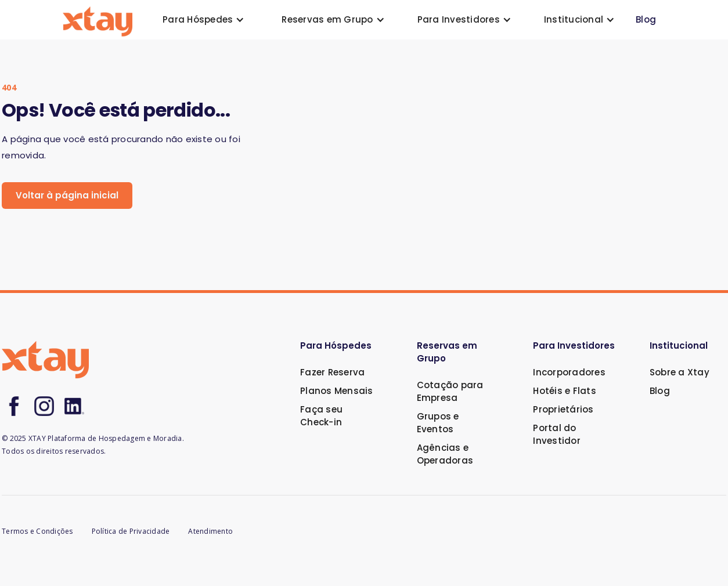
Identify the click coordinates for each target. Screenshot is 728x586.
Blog (646, 19)
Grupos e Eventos (438, 423)
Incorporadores (569, 372)
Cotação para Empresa (450, 391)
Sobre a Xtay (680, 372)
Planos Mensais (337, 391)
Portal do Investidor (557, 434)
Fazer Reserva (332, 372)
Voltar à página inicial (67, 195)
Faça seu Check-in (321, 416)
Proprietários (563, 409)
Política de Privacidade (131, 531)
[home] (98, 20)
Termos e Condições (37, 531)
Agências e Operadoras (445, 454)
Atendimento (210, 531)
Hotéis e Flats (565, 391)
